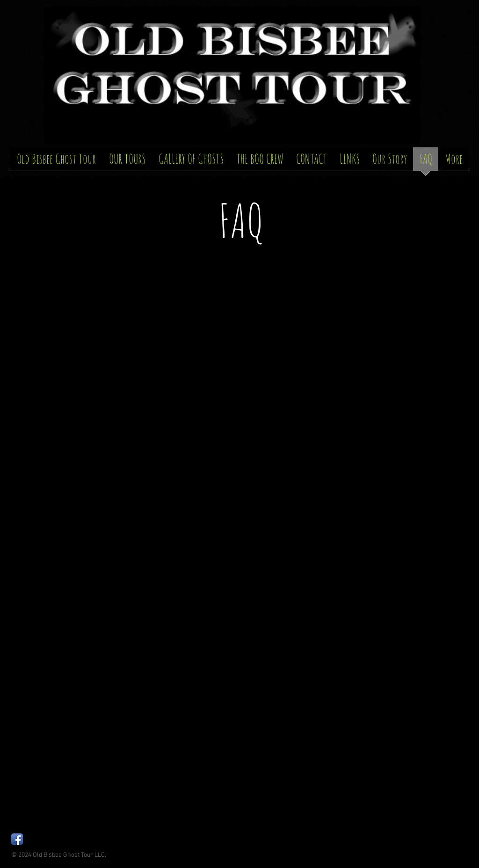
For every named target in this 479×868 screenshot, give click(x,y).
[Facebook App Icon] (17, 839)
